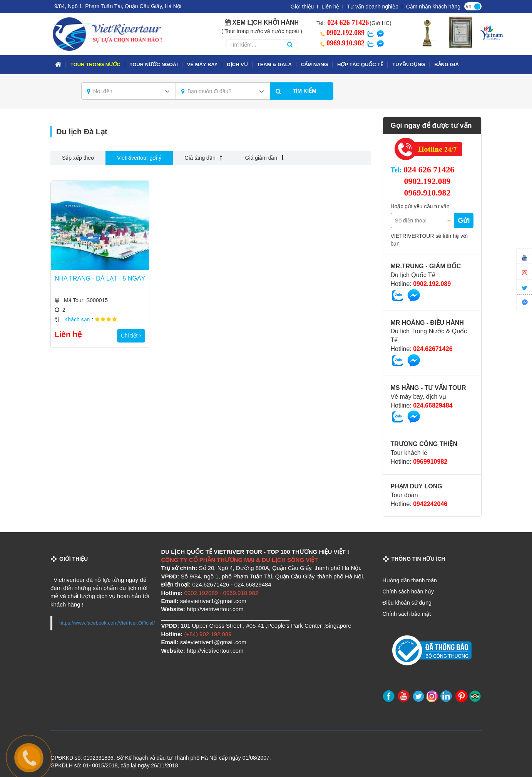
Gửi (464, 221)
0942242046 (430, 504)
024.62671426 (433, 349)
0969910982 (430, 462)
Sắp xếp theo (78, 158)
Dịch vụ (237, 64)
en (468, 6)
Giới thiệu (302, 7)
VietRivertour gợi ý (139, 158)
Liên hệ (330, 7)
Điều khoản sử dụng (407, 603)
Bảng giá (447, 64)
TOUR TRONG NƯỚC (95, 64)
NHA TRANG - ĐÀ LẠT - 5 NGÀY (100, 278)
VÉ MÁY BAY (202, 64)
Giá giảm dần (265, 158)
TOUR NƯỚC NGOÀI (154, 64)
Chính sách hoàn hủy (408, 592)
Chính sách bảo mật (407, 614)
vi (477, 6)
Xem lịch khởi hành (265, 23)
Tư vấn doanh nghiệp (372, 7)
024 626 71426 (347, 23)
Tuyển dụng (409, 64)
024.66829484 (433, 405)
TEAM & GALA (274, 64)
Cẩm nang (315, 64)
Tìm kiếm (304, 91)
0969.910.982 (341, 43)
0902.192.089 (341, 33)
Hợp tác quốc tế (360, 64)
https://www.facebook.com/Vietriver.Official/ (107, 623)
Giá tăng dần (203, 158)
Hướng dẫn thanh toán (410, 580)
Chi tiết (131, 336)
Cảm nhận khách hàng (433, 7)
